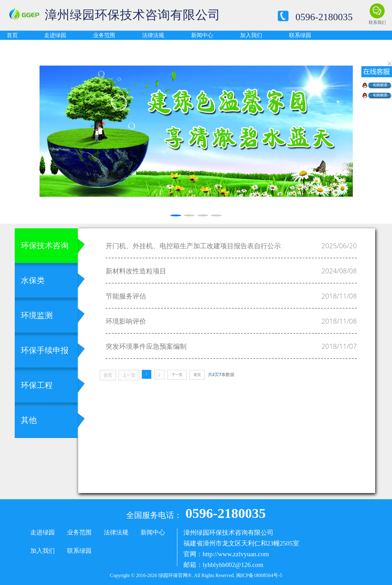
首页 (12, 35)
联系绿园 (300, 35)
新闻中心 (202, 35)
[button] (7, 132)
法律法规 (153, 35)
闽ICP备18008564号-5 (259, 575)
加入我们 (251, 35)
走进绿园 (55, 35)
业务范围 (104, 35)
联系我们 (377, 23)
